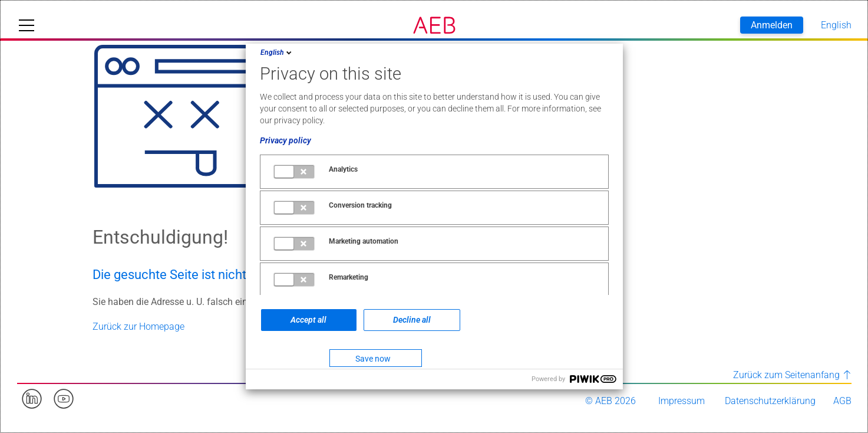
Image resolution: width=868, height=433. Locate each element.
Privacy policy (286, 140)
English (277, 53)
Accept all (308, 320)
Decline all (412, 320)
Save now (373, 359)
